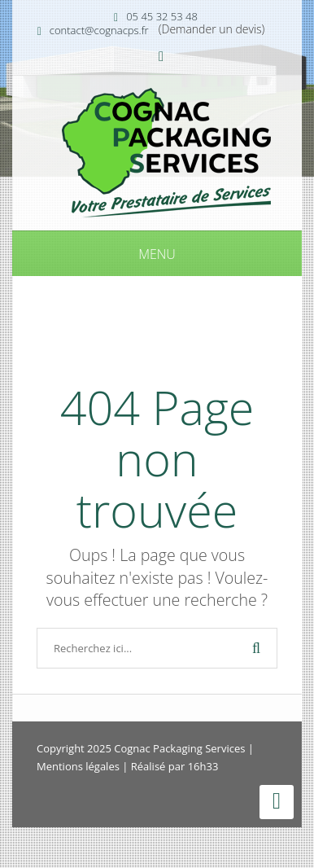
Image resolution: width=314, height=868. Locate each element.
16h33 (203, 766)
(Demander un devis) (212, 29)
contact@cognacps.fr (99, 30)
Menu (157, 254)
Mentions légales (78, 766)
